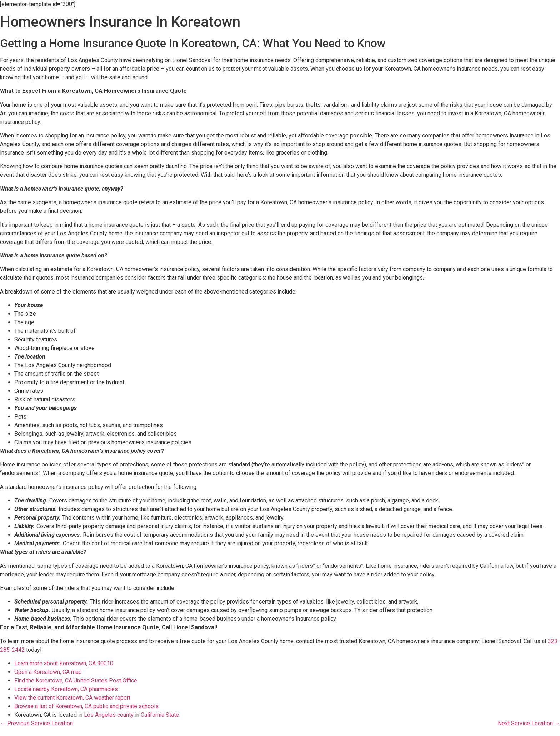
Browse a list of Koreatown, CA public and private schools (86, 706)
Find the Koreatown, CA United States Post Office (76, 680)
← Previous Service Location (36, 723)
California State (160, 715)
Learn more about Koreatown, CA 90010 (64, 663)
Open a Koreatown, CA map (48, 672)
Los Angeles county (109, 715)
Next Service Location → (529, 723)
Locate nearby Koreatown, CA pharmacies (66, 689)
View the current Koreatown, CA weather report (72, 698)
